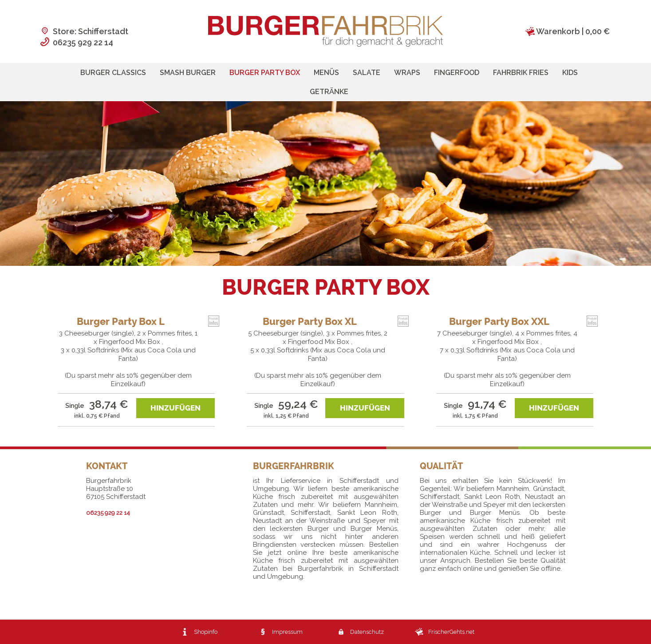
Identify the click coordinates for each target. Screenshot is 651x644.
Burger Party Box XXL (499, 321)
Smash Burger (188, 73)
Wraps (407, 73)
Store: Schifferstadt (85, 31)
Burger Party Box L (121, 321)
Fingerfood (457, 73)
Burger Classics (113, 73)
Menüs (326, 73)
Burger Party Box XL (310, 321)
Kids (570, 73)
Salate (367, 73)
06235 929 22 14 (108, 513)
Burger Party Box (265, 73)
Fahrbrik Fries (521, 73)
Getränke (329, 92)
